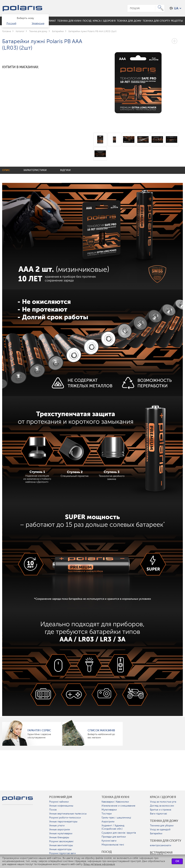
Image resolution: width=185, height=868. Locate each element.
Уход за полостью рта (163, 802)
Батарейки (156, 833)
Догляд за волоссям (162, 806)
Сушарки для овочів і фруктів (119, 833)
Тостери (107, 814)
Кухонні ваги (109, 841)
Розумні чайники (59, 802)
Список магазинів (101, 730)
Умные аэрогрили (60, 829)
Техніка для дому (164, 821)
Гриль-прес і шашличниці (116, 818)
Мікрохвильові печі (113, 845)
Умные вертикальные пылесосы (68, 814)
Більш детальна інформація (99, 864)
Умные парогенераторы (63, 822)
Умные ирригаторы (60, 849)
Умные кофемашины (61, 806)
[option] (138, 80)
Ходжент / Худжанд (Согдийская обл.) (113, 827)
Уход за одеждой (160, 829)
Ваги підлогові (158, 814)
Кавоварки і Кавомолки (115, 802)
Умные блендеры (59, 837)
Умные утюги (57, 826)
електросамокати (161, 845)
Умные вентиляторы (61, 845)
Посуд (107, 852)
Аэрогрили (108, 822)
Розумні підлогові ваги (62, 853)
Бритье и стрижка (161, 810)
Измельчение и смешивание (118, 806)
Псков (53, 810)
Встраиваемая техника (161, 854)
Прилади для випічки (114, 837)
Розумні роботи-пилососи (65, 818)
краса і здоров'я (163, 797)
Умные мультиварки (61, 833)
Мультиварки (109, 810)
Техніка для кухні (115, 797)
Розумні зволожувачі (61, 841)
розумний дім (61, 797)
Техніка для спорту (166, 841)
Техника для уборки (162, 826)
